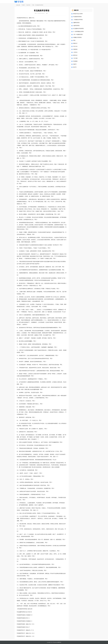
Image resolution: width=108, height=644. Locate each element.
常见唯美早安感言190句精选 (23, 621)
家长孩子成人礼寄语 (78, 14)
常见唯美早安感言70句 (22, 627)
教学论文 (75, 55)
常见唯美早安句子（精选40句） (24, 630)
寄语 (33, 5)
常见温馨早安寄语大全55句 (23, 612)
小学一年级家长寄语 (78, 34)
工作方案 (75, 58)
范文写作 (28, 5)
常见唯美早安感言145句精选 (23, 615)
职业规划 (75, 61)
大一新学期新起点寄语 (78, 32)
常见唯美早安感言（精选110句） (24, 624)
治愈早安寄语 (76, 26)
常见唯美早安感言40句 (22, 618)
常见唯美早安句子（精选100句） (24, 636)
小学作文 (75, 52)
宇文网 (23, 5)
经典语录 (75, 49)
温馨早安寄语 (76, 23)
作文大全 (75, 46)
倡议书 (75, 64)
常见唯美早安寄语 (77, 17)
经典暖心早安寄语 (77, 37)
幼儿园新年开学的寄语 (78, 29)
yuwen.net (56, 642)
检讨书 (75, 67)
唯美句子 (75, 43)
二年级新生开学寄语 (78, 20)
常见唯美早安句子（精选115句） (24, 633)
